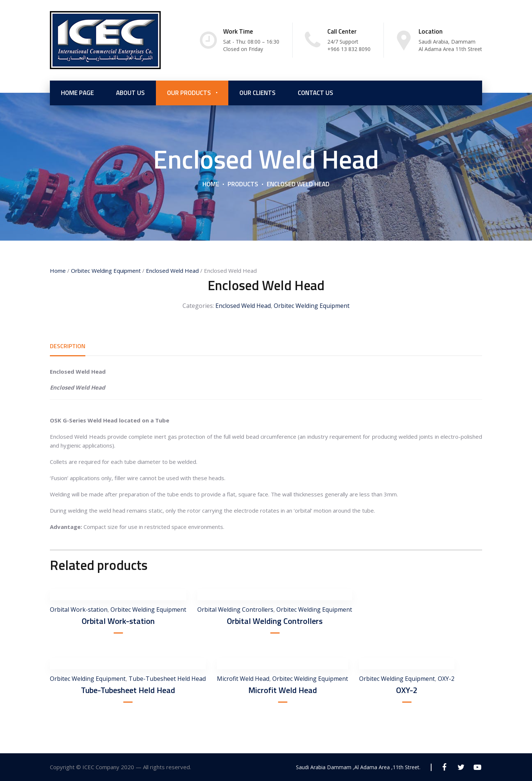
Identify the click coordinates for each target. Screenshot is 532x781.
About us (130, 92)
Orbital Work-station (79, 609)
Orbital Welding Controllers (235, 609)
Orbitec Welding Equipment (106, 271)
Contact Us (316, 92)
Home (211, 184)
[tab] (68, 346)
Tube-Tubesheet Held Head (167, 679)
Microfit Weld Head (243, 679)
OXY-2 (407, 690)
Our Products (189, 92)
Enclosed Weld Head (172, 271)
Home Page (77, 92)
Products (243, 184)
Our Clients (258, 92)
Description (68, 346)
